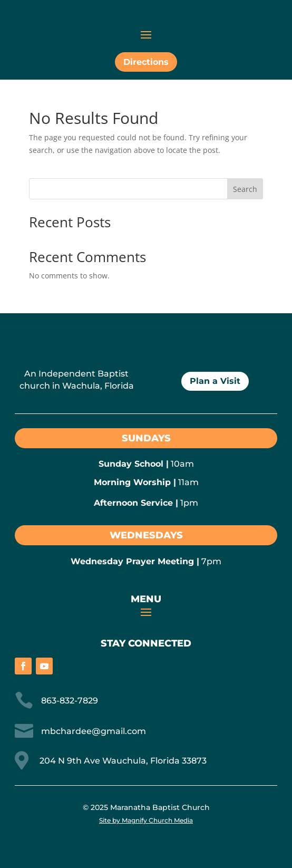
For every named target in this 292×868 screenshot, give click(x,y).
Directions (146, 62)
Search (245, 189)
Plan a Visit (215, 381)
